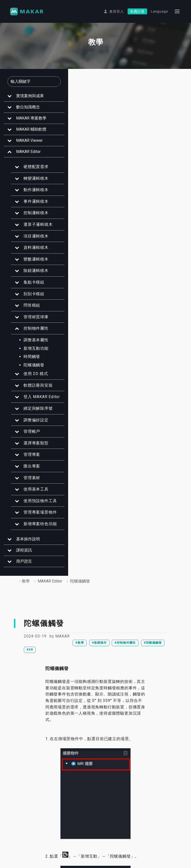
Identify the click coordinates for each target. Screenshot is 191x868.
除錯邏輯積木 (33, 274)
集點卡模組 (30, 285)
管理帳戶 (28, 435)
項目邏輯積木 (33, 239)
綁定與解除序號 (35, 412)
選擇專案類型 (33, 446)
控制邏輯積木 (33, 216)
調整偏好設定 (33, 423)
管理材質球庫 (33, 320)
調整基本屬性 (33, 343)
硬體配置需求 (33, 170)
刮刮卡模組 (30, 297)
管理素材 (28, 481)
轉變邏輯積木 (33, 182)
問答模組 (28, 309)
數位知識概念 (25, 110)
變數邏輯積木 (33, 262)
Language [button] (159, 11)
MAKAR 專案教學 (28, 121)
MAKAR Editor (25, 155)
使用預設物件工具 (37, 504)
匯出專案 (28, 469)
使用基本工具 (33, 493)
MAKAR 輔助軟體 (28, 132)
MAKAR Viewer (26, 144)
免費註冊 (137, 11)
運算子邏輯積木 (35, 228)
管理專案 (28, 458)
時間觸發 (28, 360)
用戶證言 (21, 564)
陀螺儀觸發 (30, 368)
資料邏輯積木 (33, 251)
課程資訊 (21, 553)
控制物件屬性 (33, 332)
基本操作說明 (25, 542)
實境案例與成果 (27, 99)
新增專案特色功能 (37, 527)
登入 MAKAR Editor (38, 400)
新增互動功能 (33, 352)
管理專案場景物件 (37, 516)
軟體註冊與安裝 (35, 389)
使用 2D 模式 (32, 377)
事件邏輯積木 (33, 205)
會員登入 (117, 11)
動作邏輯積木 (33, 193)
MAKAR (62, 637)
